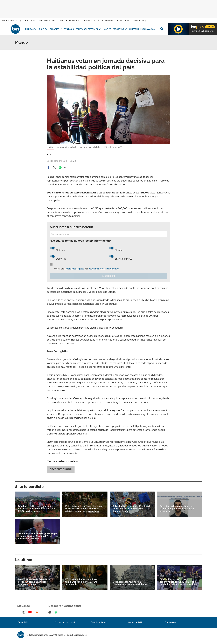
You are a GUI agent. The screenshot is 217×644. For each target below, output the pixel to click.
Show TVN (44, 29)
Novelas (107, 29)
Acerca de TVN (135, 622)
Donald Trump (140, 20)
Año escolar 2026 (47, 20)
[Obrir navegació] (7, 29)
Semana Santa (123, 20)
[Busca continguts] (162, 29)
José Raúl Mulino (28, 20)
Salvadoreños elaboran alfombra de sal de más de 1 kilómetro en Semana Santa (132, 509)
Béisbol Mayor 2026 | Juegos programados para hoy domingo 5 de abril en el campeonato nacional (179, 582)
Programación (148, 29)
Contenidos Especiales (88, 29)
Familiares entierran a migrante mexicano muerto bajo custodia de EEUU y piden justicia (36, 509)
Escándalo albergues (104, 20)
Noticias (31, 29)
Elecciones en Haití (61, 469)
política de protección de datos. (104, 269)
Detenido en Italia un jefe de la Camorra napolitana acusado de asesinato (177, 509)
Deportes (56, 29)
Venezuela (87, 20)
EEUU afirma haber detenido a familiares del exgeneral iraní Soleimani (81, 582)
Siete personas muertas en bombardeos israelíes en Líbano (130, 583)
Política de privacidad (65, 622)
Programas (120, 29)
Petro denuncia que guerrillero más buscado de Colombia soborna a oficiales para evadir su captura (84, 509)
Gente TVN (134, 29)
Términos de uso (99, 622)
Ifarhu (61, 20)
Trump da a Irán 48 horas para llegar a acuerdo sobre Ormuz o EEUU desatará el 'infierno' (38, 536)
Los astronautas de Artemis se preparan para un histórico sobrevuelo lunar (34, 582)
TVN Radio (69, 29)
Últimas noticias (10, 20)
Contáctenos (171, 622)
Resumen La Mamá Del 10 (203, 31)
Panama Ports (73, 20)
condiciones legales (74, 269)
